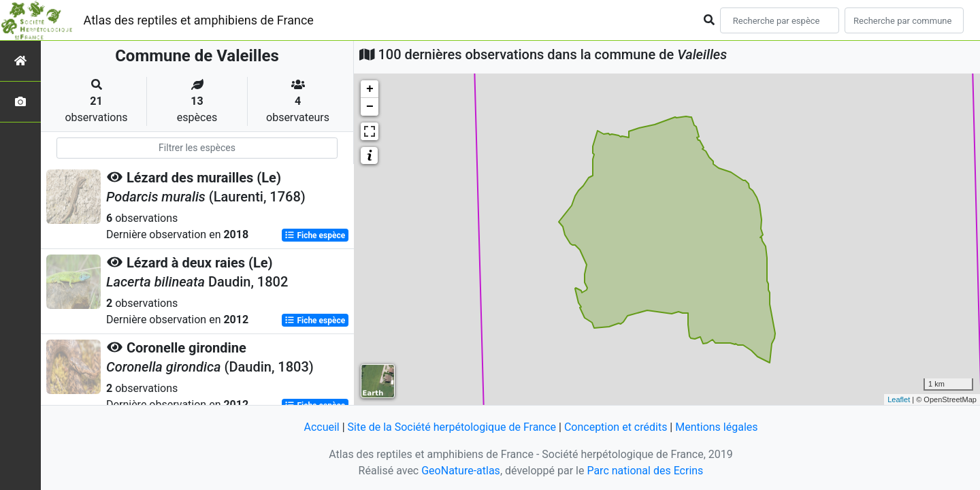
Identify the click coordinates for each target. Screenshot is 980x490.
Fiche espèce (315, 235)
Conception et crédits (616, 427)
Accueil (321, 427)
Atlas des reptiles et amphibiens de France (199, 20)
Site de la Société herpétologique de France (452, 427)
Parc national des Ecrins (645, 471)
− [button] (370, 107)
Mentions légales (716, 427)
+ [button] (370, 89)
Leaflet (899, 399)
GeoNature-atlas (461, 471)
